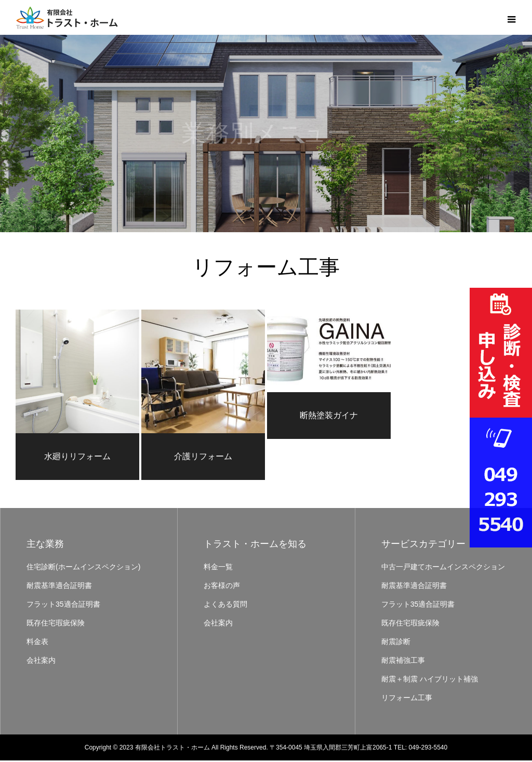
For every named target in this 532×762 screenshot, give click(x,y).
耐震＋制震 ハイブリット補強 (430, 680)
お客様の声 (222, 587)
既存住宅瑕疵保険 (56, 624)
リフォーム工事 (407, 699)
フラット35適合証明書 (63, 606)
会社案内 (41, 662)
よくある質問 (225, 606)
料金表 (37, 643)
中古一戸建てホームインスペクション (443, 568)
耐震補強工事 (403, 662)
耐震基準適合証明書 (59, 587)
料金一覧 (218, 568)
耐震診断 (396, 643)
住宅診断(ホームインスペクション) (83, 568)
